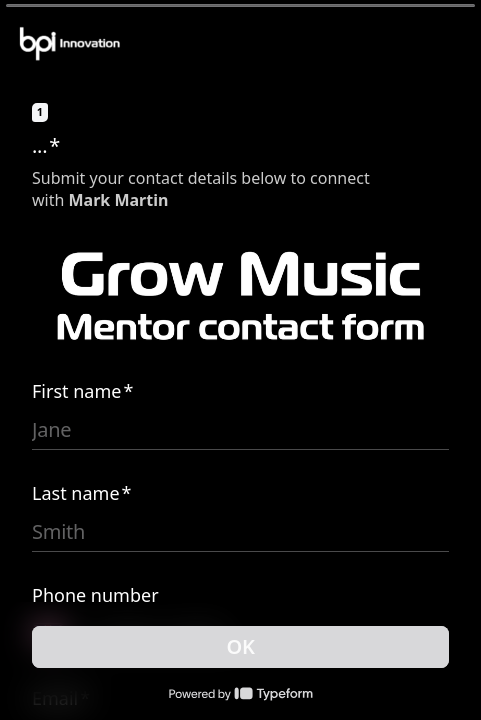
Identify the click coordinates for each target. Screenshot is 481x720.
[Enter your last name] (240, 532)
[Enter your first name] (240, 430)
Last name (81, 493)
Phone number (95, 595)
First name (82, 391)
